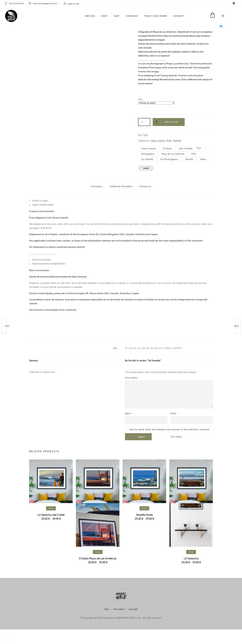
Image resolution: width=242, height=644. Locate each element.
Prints (169, 141)
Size (140, 99)
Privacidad (119, 609)
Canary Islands (158, 141)
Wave (203, 159)
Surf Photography (169, 159)
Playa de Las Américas (173, 154)
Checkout (132, 16)
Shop (104, 16)
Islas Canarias (186, 149)
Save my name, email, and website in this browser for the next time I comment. (169, 429)
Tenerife (177, 141)
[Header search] (223, 16)
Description (97, 186)
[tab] (97, 186)
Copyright (133, 609)
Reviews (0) (145, 186)
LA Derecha (191, 558)
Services (90, 16)
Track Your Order (156, 16)
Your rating (177, 437)
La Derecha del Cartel (51, 515)
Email (174, 414)
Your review (132, 378)
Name (129, 414)
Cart (117, 16)
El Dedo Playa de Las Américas (98, 558)
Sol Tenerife (147, 159)
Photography (148, 154)
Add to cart (172, 122)
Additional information (121, 186)
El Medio (167, 149)
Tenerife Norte (144, 515)
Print (194, 154)
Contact (179, 16)
